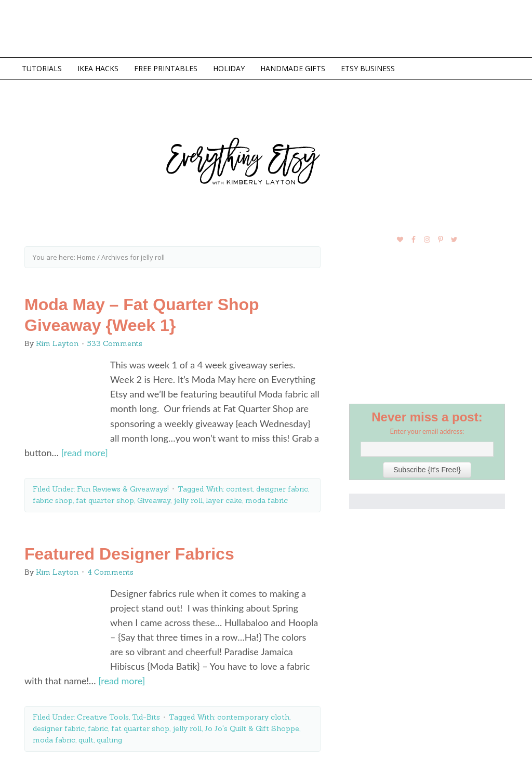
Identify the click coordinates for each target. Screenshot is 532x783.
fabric (98, 728)
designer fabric (282, 489)
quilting (109, 740)
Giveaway (154, 500)
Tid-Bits (146, 717)
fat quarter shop (105, 500)
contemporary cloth (253, 717)
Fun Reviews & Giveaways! (123, 489)
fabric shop (53, 500)
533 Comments (115, 343)
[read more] (85, 453)
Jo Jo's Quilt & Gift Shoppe (252, 728)
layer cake (224, 500)
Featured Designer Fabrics (129, 554)
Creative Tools (103, 717)
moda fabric (267, 500)
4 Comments (110, 572)
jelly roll (188, 500)
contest (240, 489)
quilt (86, 740)
